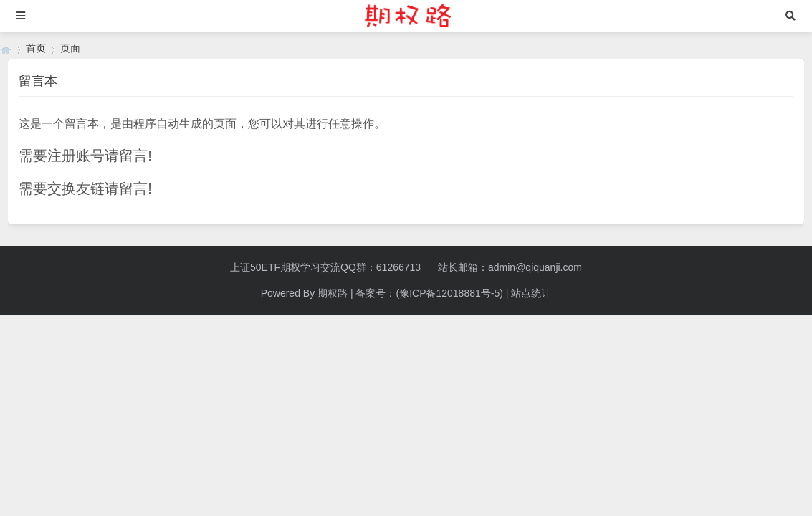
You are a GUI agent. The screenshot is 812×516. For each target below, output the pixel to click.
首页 (36, 48)
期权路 (333, 293)
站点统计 (531, 293)
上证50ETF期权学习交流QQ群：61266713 (325, 267)
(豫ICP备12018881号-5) (449, 293)
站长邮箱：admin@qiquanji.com (510, 267)
